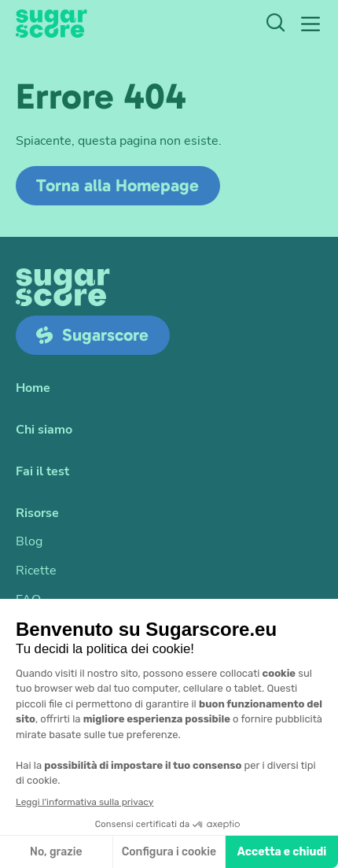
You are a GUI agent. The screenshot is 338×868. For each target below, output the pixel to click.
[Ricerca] (275, 24)
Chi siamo (44, 430)
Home (33, 388)
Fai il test (42, 472)
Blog (29, 542)
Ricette (36, 571)
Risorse (37, 513)
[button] (310, 24)
